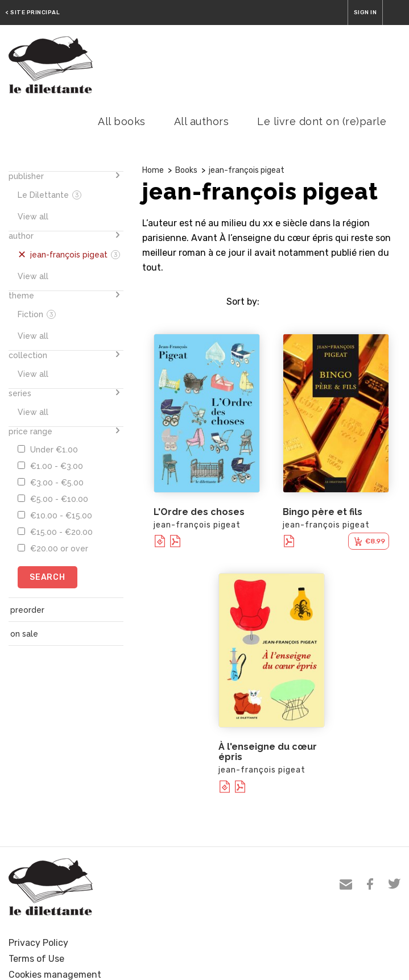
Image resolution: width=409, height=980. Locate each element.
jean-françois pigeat (247, 170)
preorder (27, 610)
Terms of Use (36, 959)
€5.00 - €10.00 (53, 499)
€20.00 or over (53, 549)
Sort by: (243, 302)
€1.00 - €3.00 (50, 466)
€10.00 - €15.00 (55, 516)
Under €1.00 (48, 450)
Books (186, 170)
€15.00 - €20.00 (55, 532)
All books (122, 121)
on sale (24, 634)
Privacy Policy (38, 943)
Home (153, 170)
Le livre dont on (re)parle (322, 121)
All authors (202, 121)
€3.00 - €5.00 (51, 483)
